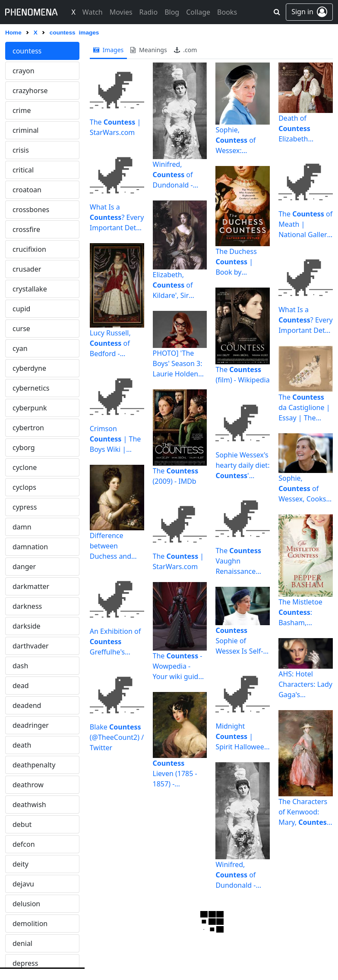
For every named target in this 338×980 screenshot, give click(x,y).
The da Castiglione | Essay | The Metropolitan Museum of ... (304, 408)
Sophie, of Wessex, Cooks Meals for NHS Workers (302, 489)
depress (25, 963)
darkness (27, 606)
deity (21, 864)
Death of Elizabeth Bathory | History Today (300, 129)
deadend (27, 705)
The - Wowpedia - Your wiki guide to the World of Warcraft (178, 666)
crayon (24, 71)
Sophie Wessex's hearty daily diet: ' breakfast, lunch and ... (242, 465)
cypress (25, 507)
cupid (21, 309)
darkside (27, 626)
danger (24, 567)
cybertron (28, 428)
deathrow (28, 785)
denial (22, 943)
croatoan (27, 190)
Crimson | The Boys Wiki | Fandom (115, 439)
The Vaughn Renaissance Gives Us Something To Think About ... (239, 561)
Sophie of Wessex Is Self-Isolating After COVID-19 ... (239, 641)
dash (20, 666)
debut (22, 824)
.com (186, 50)
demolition (30, 924)
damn (22, 527)
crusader (27, 269)
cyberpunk (30, 408)
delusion (26, 904)
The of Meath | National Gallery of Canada (305, 224)
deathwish (29, 805)
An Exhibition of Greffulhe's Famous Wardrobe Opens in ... (115, 642)
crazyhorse (30, 91)
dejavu (23, 884)
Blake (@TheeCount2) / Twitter (117, 737)
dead (21, 686)
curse (21, 329)
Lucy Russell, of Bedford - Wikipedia (110, 343)
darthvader (31, 646)
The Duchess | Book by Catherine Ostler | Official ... (242, 262)
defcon (24, 844)
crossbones (31, 210)
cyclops (24, 487)
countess (27, 51)
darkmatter (31, 586)
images (109, 50)
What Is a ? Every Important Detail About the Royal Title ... (117, 218)
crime (22, 110)
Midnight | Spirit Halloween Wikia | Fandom (242, 737)
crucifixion (29, 249)
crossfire (26, 229)
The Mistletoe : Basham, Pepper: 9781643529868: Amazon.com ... (305, 612)
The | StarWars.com (115, 127)
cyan (20, 348)
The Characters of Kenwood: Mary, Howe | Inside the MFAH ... (305, 812)
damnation (30, 547)
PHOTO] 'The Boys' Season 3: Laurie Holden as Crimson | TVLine (178, 364)
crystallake (30, 289)
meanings (148, 50)
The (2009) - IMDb (176, 476)
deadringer (31, 725)
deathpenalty (34, 765)
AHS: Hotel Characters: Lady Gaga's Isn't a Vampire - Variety (305, 684)
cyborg (24, 448)
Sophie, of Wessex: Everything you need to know (240, 140)
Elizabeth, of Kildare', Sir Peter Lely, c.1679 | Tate (174, 285)
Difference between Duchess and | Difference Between (111, 546)
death (22, 745)
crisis (21, 150)
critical (23, 170)
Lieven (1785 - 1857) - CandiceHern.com (178, 774)
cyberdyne (29, 368)
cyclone (25, 467)
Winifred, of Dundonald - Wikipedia (173, 175)
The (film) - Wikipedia (242, 375)
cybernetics (31, 388)
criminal (26, 130)
